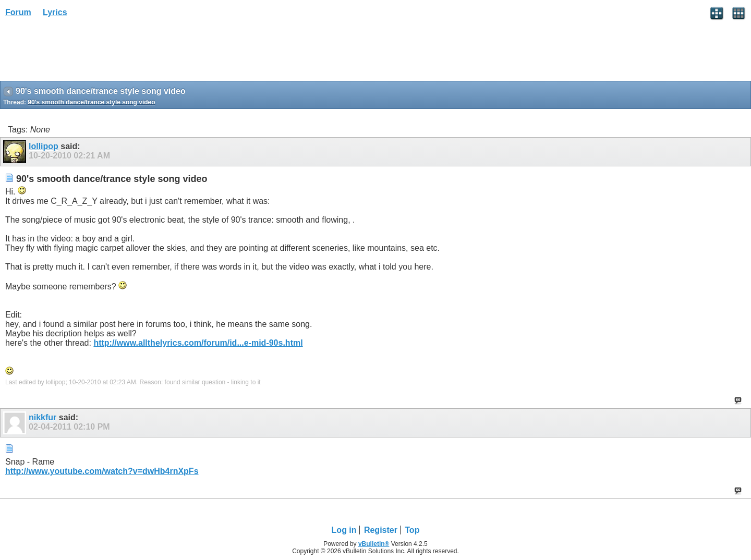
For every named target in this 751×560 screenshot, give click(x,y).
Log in (344, 530)
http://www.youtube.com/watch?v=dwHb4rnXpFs (102, 471)
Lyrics (55, 12)
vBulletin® (374, 544)
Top (412, 530)
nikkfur (43, 417)
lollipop (44, 146)
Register (381, 530)
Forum (18, 12)
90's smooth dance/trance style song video (91, 102)
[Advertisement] (83, 53)
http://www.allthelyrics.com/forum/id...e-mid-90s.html (198, 343)
